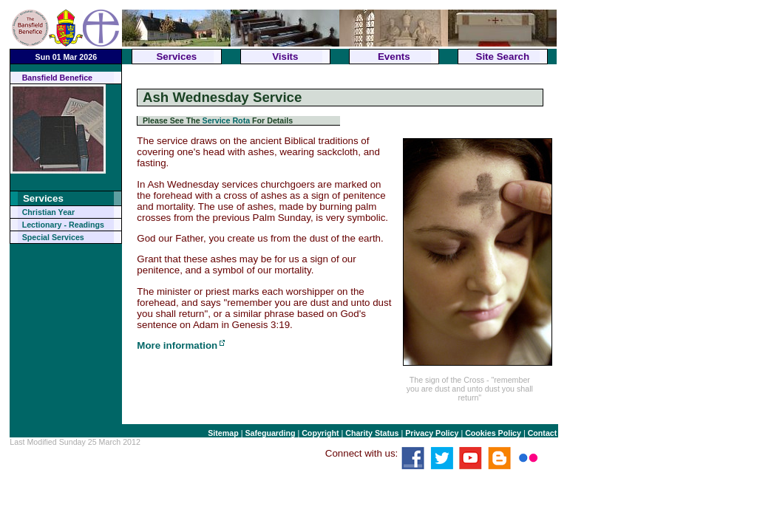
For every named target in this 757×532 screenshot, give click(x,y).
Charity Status (372, 433)
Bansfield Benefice (57, 78)
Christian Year (48, 212)
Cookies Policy (493, 433)
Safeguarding (270, 433)
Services (176, 57)
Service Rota (227, 120)
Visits (285, 57)
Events (394, 57)
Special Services (53, 237)
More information (177, 345)
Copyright (320, 433)
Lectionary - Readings (63, 225)
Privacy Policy (432, 433)
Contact (543, 433)
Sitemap (223, 433)
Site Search (503, 57)
